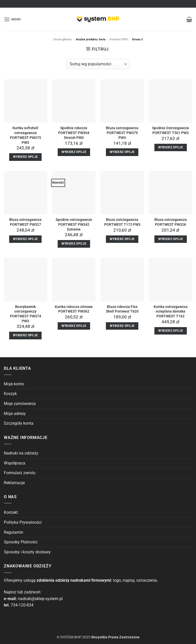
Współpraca (15, 463)
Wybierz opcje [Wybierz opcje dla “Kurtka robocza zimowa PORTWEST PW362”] (74, 326)
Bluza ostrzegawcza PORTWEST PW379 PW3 (122, 133)
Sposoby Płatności (21, 542)
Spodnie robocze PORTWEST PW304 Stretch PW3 (74, 133)
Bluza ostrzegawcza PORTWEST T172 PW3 (122, 222)
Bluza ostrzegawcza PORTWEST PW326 (171, 222)
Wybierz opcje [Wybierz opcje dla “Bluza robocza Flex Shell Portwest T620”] (122, 326)
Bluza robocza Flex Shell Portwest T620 (122, 309)
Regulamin (14, 532)
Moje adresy (15, 414)
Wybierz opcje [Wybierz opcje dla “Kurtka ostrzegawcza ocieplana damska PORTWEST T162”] (171, 331)
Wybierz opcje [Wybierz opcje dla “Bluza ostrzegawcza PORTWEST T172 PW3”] (122, 239)
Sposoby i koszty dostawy (27, 552)
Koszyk (10, 394)
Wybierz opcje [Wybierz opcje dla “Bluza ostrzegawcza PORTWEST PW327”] (26, 239)
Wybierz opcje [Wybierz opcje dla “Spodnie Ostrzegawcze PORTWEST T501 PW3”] (171, 147)
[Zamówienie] (98, 64)
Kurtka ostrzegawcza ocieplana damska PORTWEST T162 (171, 312)
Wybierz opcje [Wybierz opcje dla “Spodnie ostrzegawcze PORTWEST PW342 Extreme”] (74, 244)
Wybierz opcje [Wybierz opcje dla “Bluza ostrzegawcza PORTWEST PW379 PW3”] (122, 152)
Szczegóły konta (19, 423)
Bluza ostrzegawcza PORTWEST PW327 (25, 222)
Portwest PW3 (119, 39)
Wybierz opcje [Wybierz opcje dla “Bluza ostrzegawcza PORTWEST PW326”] (171, 239)
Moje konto (14, 384)
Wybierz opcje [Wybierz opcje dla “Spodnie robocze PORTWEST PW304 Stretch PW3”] (74, 152)
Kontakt (11, 512)
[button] (13, 19)
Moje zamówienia (20, 404)
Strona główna (62, 39)
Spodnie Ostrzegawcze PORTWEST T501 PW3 (171, 130)
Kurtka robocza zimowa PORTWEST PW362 (74, 309)
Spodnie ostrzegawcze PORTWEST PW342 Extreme (74, 224)
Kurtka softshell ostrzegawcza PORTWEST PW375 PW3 (26, 135)
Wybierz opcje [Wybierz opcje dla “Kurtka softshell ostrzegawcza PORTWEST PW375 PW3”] (26, 157)
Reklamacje (14, 483)
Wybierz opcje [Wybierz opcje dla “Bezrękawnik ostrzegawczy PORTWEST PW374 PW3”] (26, 335)
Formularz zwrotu (20, 473)
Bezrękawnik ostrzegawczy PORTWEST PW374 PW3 (26, 314)
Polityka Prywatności (23, 522)
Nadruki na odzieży (21, 453)
